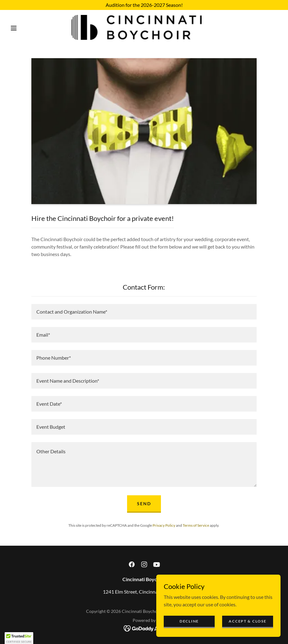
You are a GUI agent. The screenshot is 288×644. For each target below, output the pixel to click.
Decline (189, 621)
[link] (137, 27)
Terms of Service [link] (196, 525)
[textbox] (144, 312)
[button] (14, 28)
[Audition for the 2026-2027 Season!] (144, 5)
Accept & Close (247, 621)
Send (144, 504)
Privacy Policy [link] (164, 525)
